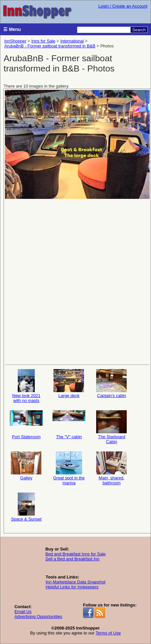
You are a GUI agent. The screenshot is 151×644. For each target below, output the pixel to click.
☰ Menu (12, 29)
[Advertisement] (75, 281)
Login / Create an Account (123, 6)
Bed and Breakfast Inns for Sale (75, 554)
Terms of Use (108, 633)
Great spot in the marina (69, 468)
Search (139, 30)
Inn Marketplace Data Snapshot (75, 582)
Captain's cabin (112, 384)
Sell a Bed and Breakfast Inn (72, 559)
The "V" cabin (69, 425)
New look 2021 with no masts (26, 386)
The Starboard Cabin (112, 427)
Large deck (69, 384)
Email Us (23, 612)
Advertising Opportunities (38, 617)
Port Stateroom (26, 425)
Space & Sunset (26, 507)
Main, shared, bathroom (112, 468)
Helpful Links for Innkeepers (72, 587)
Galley (26, 466)
